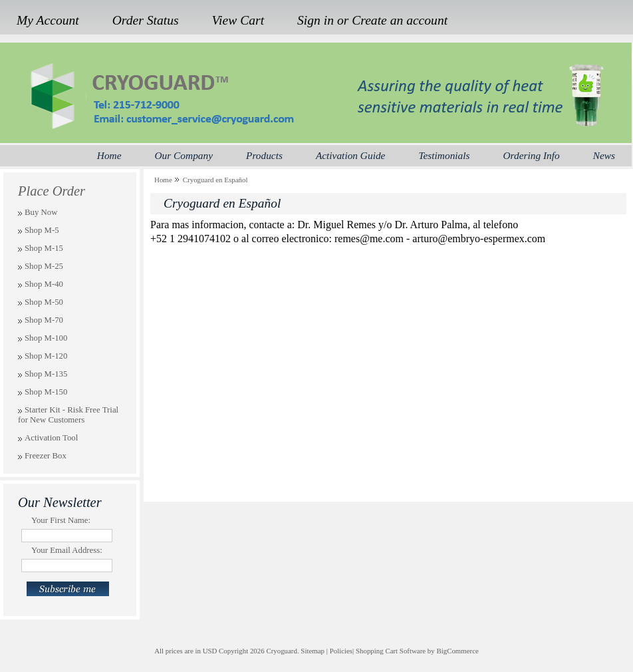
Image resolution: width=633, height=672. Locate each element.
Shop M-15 (44, 248)
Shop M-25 (44, 266)
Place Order (52, 191)
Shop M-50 (44, 302)
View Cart (238, 20)
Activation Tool (51, 438)
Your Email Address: (67, 550)
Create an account (400, 20)
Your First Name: (61, 520)
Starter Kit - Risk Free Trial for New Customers (68, 415)
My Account (48, 20)
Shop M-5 (42, 230)
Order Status (146, 20)
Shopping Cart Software (391, 651)
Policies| (342, 651)
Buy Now (41, 212)
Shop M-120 (46, 356)
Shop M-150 (46, 392)
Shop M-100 (46, 338)
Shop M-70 (44, 320)
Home (163, 180)
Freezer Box (46, 456)
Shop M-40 (44, 284)
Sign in (316, 20)
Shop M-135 (46, 374)
